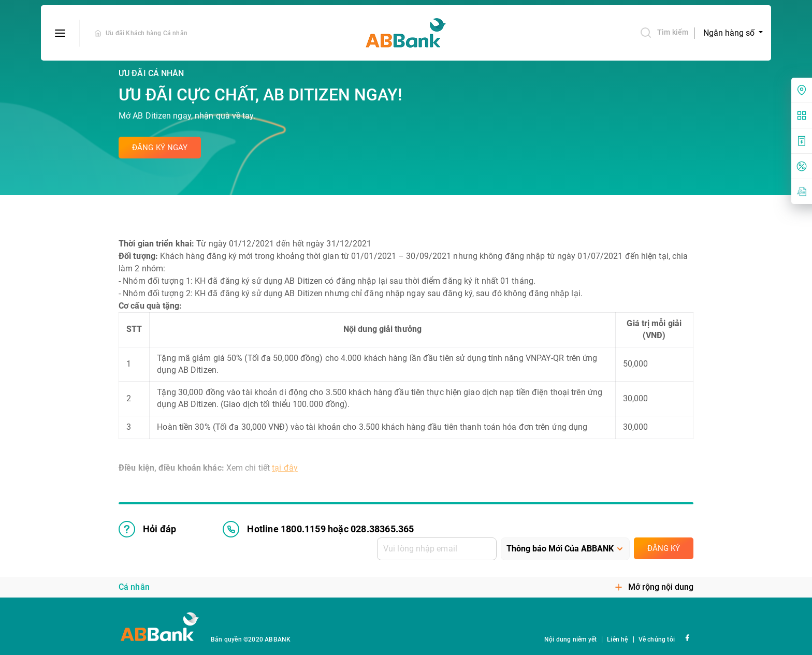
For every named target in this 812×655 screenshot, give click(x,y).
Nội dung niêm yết (570, 639)
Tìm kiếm (664, 33)
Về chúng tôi (657, 639)
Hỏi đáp (147, 529)
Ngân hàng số (730, 33)
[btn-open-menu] (60, 33)
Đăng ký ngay (160, 148)
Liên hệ (617, 639)
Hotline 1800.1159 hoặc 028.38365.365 (318, 529)
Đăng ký (664, 548)
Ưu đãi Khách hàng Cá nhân (147, 33)
